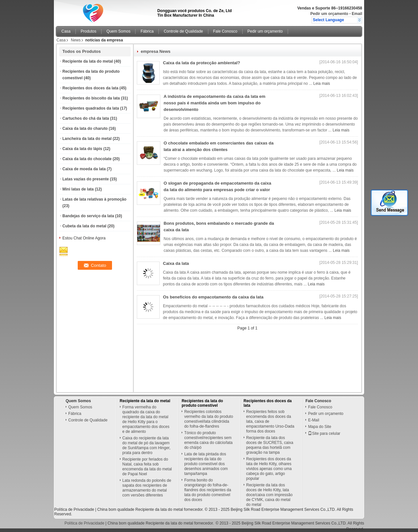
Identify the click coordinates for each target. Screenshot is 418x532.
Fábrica (147, 31)
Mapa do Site (320, 427)
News (76, 40)
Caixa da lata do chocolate (87, 159)
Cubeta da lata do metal (84, 226)
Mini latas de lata (78, 189)
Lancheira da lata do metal (87, 139)
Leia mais (322, 84)
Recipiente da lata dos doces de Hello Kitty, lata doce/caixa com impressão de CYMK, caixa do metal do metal (269, 495)
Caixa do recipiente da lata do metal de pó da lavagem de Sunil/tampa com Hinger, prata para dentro (146, 445)
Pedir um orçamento (329, 14)
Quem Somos (118, 31)
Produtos (88, 31)
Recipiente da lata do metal (88, 61)
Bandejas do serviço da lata (88, 216)
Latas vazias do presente (86, 179)
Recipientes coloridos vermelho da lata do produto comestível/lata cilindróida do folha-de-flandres (209, 419)
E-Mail (313, 420)
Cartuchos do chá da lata (86, 118)
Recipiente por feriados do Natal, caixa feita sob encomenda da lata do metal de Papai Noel (147, 467)
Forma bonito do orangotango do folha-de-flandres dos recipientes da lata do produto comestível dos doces (208, 490)
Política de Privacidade (74, 509)
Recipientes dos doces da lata (90, 88)
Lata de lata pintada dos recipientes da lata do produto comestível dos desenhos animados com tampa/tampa (206, 464)
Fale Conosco (225, 31)
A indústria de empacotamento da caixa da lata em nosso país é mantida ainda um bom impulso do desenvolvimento (215, 103)
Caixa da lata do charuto (85, 129)
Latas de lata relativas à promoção (94, 199)
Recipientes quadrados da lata (91, 108)
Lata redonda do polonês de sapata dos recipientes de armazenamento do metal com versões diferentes (147, 488)
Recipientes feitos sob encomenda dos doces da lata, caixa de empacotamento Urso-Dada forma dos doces (270, 421)
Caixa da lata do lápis (82, 149)
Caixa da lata (176, 263)
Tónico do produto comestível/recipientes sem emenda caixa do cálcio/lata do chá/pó (208, 440)
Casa (66, 31)
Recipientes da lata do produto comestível (202, 403)
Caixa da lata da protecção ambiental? (201, 63)
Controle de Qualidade (183, 31)
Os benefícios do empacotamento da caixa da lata (213, 297)
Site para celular (324, 433)
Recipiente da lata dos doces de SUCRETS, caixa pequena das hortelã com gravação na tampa (270, 445)
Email (357, 14)
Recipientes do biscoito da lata (91, 98)
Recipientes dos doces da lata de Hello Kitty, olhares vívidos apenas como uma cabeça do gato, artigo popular (269, 469)
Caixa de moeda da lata (84, 169)
